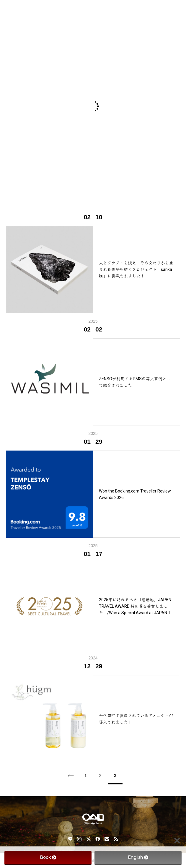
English (138, 857)
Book (48, 857)
